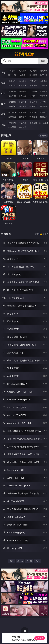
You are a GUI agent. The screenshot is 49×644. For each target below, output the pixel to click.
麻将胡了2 (12, 75)
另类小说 (23, 117)
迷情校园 (12, 117)
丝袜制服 (23, 85)
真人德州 (23, 71)
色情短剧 (23, 127)
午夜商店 (23, 123)
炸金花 (23, 75)
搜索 (43, 61)
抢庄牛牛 (44, 75)
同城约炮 (12, 123)
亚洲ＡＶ (12, 81)
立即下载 (40, 638)
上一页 (20, 561)
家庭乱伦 (23, 112)
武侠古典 (44, 112)
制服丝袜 (12, 96)
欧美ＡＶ (33, 81)
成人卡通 (33, 91)
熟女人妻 (12, 85)
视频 (3, 83)
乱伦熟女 (33, 96)
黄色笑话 (33, 117)
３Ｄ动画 (44, 81)
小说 (3, 114)
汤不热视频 (44, 123)
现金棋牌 (33, 75)
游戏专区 (44, 71)
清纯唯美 (23, 106)
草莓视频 (33, 123)
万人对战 (33, 71)
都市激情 (12, 112)
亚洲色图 (23, 102)
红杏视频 (12, 127)
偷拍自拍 (23, 91)
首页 (11, 561)
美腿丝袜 (12, 106)
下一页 (29, 561)
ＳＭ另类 (44, 85)
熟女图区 (33, 106)
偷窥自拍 (12, 102)
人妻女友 (33, 112)
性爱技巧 (44, 117)
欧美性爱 (44, 91)
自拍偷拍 (23, 81)
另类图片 (44, 106)
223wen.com (24, 54)
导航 (3, 125)
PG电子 (12, 71)
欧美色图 (33, 102)
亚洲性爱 (12, 91)
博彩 (3, 72)
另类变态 (44, 96)
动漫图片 (44, 102)
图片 (3, 104)
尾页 (38, 561)
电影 (3, 93)
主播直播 (33, 85)
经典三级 (23, 96)
